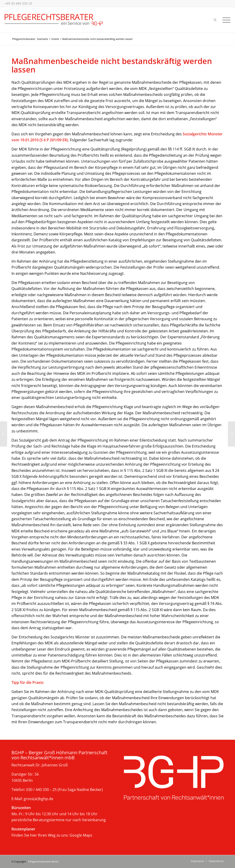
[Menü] (225, 20)
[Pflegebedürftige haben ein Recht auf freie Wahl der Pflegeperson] (231, 434)
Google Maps (81, 835)
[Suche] (215, 20)
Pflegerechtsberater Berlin (43, 861)
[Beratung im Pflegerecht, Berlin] (54, 20)
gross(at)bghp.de (38, 799)
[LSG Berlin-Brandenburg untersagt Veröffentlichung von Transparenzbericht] (4, 434)
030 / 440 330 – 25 (41, 790)
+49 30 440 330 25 (18, 3)
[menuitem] (215, 20)
